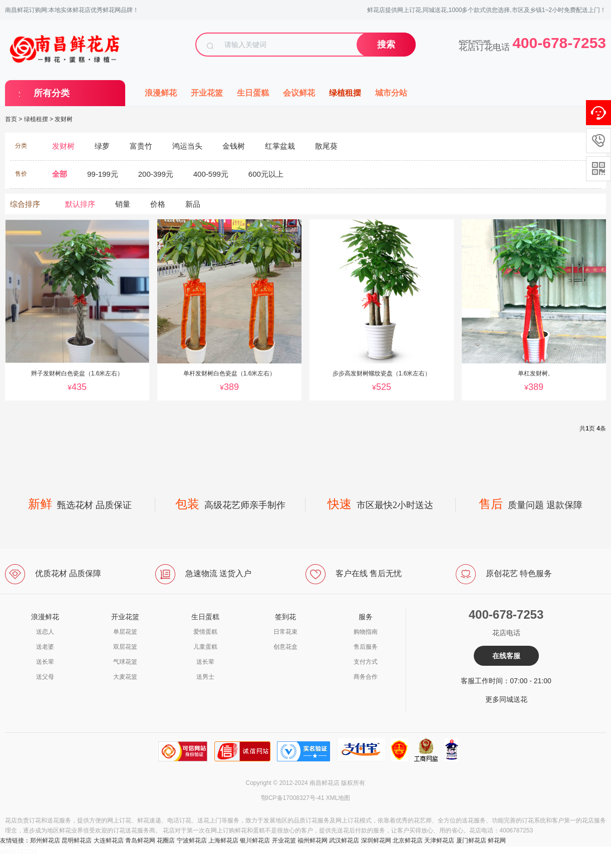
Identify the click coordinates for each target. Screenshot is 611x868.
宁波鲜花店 (192, 840)
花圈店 (166, 840)
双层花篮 (125, 647)
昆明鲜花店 (77, 840)
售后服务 (366, 647)
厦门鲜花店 (471, 840)
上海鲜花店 (223, 840)
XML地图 (338, 798)
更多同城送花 (506, 699)
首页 (11, 119)
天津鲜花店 (439, 840)
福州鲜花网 (313, 840)
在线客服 (506, 656)
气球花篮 (125, 662)
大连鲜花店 (109, 840)
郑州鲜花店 (45, 840)
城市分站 (391, 93)
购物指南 (366, 632)
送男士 (205, 677)
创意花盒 (285, 647)
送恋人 (45, 632)
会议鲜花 (299, 93)
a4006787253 (18, 851)
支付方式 (366, 662)
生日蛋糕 (253, 93)
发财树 (64, 119)
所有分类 (52, 93)
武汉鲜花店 (344, 840)
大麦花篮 (125, 677)
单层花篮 (125, 632)
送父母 (45, 677)
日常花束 (285, 632)
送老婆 (45, 647)
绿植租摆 (345, 93)
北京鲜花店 (408, 840)
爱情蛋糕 (205, 632)
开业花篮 (207, 93)
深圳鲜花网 (376, 840)
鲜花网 (497, 840)
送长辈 (45, 662)
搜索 (386, 45)
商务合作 (366, 677)
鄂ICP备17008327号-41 (293, 798)
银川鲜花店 (255, 840)
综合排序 (25, 204)
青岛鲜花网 (140, 840)
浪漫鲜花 (161, 93)
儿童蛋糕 (205, 647)
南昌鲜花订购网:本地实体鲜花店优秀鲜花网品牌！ (72, 10)
